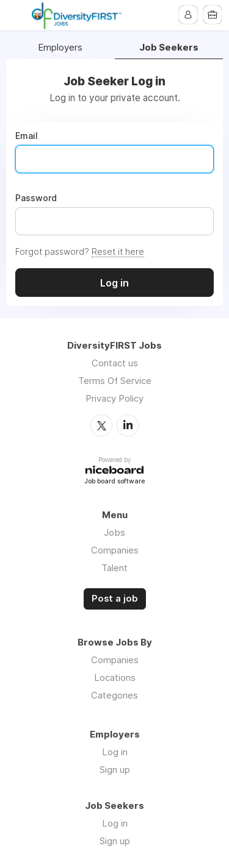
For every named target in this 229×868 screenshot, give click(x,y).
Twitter (101, 425)
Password (36, 198)
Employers (60, 48)
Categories (114, 695)
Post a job (115, 599)
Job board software (114, 482)
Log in (115, 752)
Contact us (115, 363)
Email (27, 136)
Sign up (115, 770)
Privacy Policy (114, 398)
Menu (16, 15)
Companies (115, 550)
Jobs (114, 532)
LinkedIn (128, 425)
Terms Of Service (115, 381)
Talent (114, 568)
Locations (115, 678)
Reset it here (118, 251)
